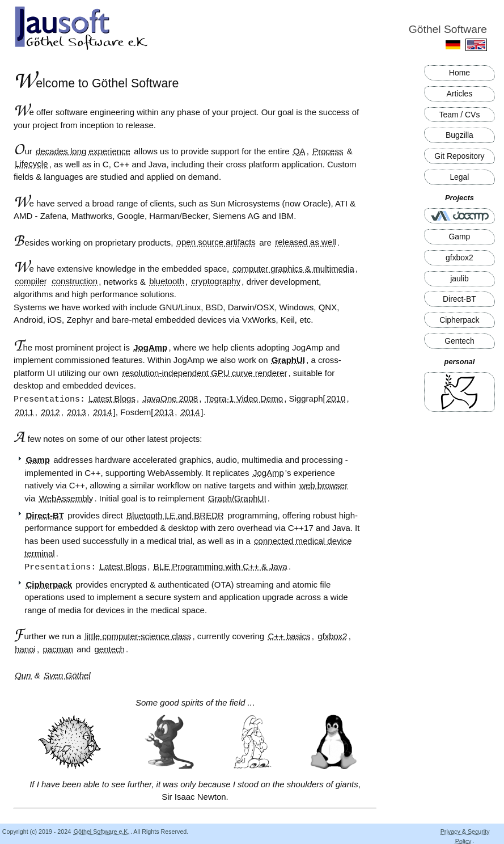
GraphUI (288, 360)
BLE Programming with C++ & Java (221, 566)
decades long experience (83, 151)
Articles (460, 94)
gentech (110, 648)
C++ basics (289, 635)
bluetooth (167, 282)
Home (459, 73)
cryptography (216, 282)
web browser (323, 485)
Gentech (459, 341)
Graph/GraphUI (237, 498)
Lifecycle (31, 164)
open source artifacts (216, 242)
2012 (50, 412)
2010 (336, 399)
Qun (24, 674)
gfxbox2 (459, 258)
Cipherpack (459, 320)
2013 (76, 412)
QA (299, 151)
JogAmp (150, 347)
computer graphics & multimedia (294, 269)
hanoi (25, 648)
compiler (31, 282)
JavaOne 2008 (171, 399)
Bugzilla (459, 135)
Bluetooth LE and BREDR (175, 515)
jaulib (459, 278)
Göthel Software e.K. (102, 830)
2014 (102, 412)
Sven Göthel (67, 674)
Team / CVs (459, 115)
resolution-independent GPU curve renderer (204, 373)
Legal (459, 177)
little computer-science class (138, 635)
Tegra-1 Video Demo (244, 399)
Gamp (459, 237)
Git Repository (459, 156)
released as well (306, 242)
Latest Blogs (112, 399)
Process (328, 151)
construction (75, 282)
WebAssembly (66, 498)
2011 (24, 412)
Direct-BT (459, 299)
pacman (58, 648)
